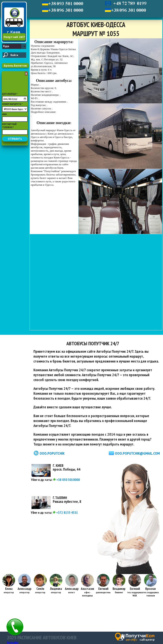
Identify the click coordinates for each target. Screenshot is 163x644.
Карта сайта (13, 642)
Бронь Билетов (15, 65)
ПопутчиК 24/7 (14, 37)
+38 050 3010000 (66, 480)
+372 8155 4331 (65, 512)
